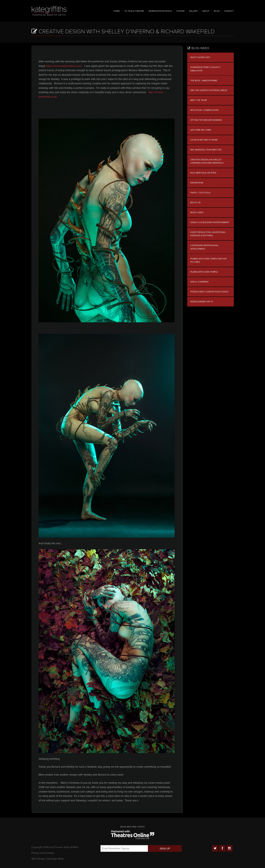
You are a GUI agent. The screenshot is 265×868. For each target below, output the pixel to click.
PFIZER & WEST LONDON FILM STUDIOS (209, 292)
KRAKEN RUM (197, 183)
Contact (229, 11)
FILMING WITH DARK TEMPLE (204, 272)
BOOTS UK (195, 202)
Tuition (180, 11)
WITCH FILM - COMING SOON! (204, 110)
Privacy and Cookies (43, 853)
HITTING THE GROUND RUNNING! (206, 120)
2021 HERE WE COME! (201, 130)
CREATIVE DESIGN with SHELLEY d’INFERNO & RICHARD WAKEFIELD (207, 161)
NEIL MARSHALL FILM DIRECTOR (206, 150)
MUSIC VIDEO (197, 212)
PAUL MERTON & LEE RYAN (203, 173)
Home (117, 11)
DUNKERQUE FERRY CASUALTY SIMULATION (205, 69)
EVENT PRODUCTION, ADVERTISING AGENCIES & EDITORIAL (208, 234)
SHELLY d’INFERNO (199, 282)
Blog (217, 11)
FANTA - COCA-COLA (200, 193)
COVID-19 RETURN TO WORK (204, 140)
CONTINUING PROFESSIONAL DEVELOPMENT (204, 247)
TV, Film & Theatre (134, 11)
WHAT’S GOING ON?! (200, 57)
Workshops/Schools (160, 11)
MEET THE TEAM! (199, 100)
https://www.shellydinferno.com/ (64, 66)
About (206, 11)
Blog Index (198, 48)
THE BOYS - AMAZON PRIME (204, 81)
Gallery (193, 11)
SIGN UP (165, 849)
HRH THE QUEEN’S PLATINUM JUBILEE (209, 90)
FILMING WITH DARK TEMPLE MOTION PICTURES (208, 260)
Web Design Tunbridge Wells (48, 859)
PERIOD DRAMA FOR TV (202, 302)
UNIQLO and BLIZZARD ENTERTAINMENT (210, 222)
